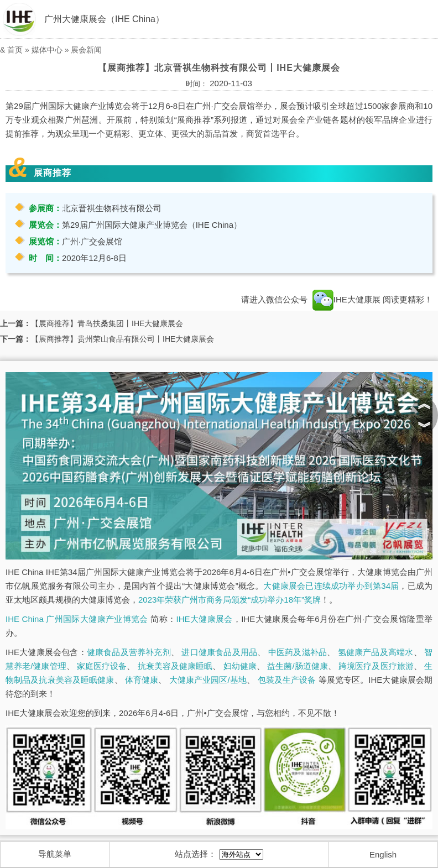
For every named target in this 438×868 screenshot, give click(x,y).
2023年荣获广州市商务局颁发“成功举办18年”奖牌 (230, 600)
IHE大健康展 (346, 299)
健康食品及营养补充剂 (129, 652)
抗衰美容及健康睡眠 (175, 666)
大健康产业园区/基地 (208, 680)
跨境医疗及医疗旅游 (376, 666)
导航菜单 (55, 854)
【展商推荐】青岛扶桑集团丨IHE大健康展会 (107, 323)
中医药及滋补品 (298, 652)
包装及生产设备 (287, 680)
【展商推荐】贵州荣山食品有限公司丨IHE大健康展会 (122, 339)
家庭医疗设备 (102, 666)
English (383, 854)
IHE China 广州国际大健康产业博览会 (77, 619)
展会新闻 (86, 50)
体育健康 (142, 680)
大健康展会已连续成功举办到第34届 (331, 586)
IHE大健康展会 (205, 619)
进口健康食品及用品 (219, 652)
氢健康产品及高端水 (376, 652)
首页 (15, 50)
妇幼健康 (240, 666)
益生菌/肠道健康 (298, 666)
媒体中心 (47, 50)
